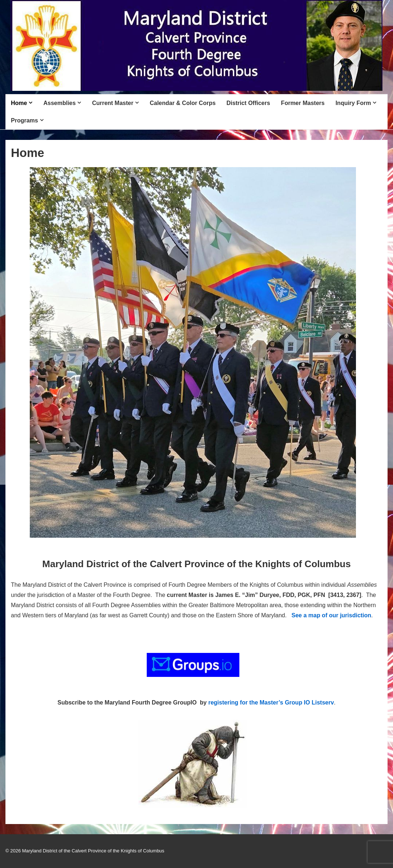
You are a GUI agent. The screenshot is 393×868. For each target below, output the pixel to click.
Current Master (113, 103)
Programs (25, 120)
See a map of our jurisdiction (332, 615)
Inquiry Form (353, 103)
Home (19, 103)
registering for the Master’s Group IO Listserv (271, 703)
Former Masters (303, 103)
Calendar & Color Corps (183, 103)
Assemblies (59, 103)
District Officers (248, 103)
